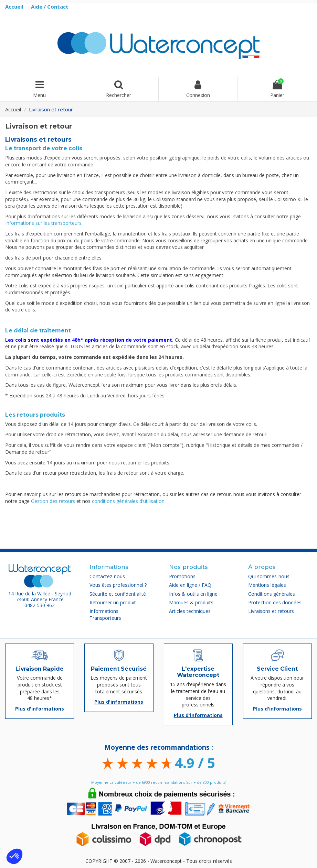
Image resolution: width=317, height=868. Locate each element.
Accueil (15, 7)
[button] (14, 856)
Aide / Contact (50, 7)
